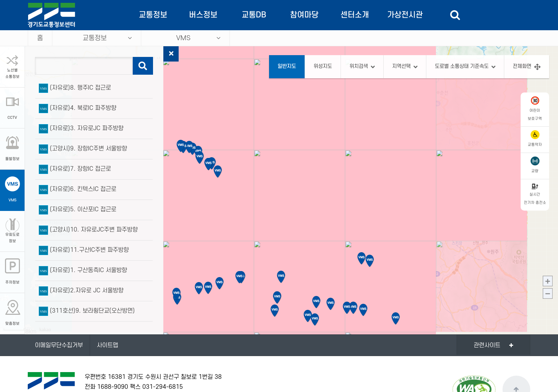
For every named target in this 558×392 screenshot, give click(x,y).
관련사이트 (487, 345)
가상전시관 (405, 15)
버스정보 (203, 15)
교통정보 (153, 15)
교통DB (254, 15)
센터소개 (355, 15)
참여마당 (304, 15)
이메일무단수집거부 (59, 345)
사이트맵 (107, 345)
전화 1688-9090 (106, 387)
